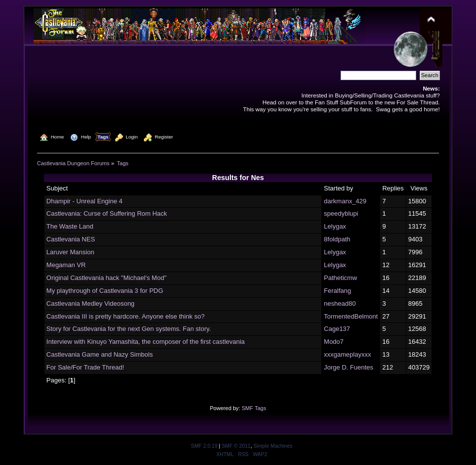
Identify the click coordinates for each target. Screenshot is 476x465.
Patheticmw (340, 278)
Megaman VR (66, 265)
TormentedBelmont (351, 316)
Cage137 (337, 329)
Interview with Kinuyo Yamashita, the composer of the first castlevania (146, 342)
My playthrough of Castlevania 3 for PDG (105, 291)
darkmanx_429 (345, 201)
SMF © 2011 (236, 446)
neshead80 (340, 303)
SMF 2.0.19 (204, 446)
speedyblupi (341, 213)
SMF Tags (254, 408)
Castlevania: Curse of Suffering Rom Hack (107, 213)
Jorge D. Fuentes (348, 367)
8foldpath (337, 239)
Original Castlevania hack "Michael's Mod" (107, 278)
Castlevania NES (71, 239)
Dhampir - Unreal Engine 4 (85, 201)
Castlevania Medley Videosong (90, 303)
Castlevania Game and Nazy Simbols (100, 354)
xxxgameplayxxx (347, 354)
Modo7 (334, 342)
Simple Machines (273, 446)
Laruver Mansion (70, 252)
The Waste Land (70, 226)
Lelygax (335, 226)
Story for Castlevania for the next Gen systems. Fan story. (129, 329)
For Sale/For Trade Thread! (85, 367)
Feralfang (337, 291)
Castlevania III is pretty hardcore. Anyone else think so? (126, 316)
